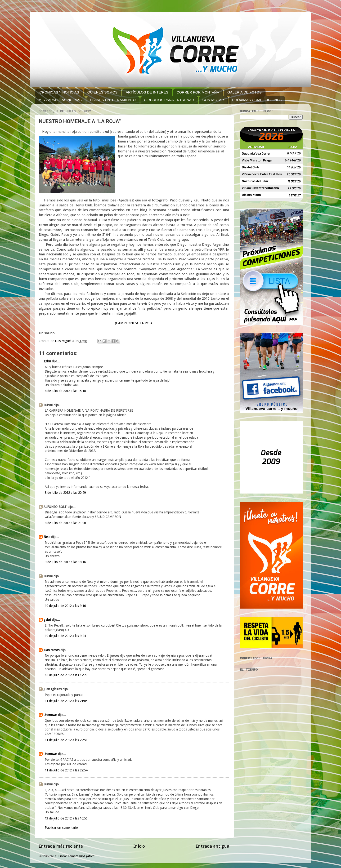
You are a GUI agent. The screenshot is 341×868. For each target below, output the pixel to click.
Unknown (50, 715)
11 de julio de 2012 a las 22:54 (66, 770)
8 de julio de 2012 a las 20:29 (65, 493)
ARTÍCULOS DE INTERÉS (147, 92)
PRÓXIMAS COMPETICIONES (257, 100)
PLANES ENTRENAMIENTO (113, 100)
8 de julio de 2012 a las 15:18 (65, 391)
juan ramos (52, 650)
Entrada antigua (212, 846)
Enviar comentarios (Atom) (77, 856)
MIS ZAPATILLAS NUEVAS (60, 100)
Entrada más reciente (61, 846)
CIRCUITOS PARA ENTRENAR (169, 100)
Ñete (47, 537)
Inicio (139, 846)
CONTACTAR (213, 100)
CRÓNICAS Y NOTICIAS (59, 92)
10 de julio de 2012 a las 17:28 (66, 675)
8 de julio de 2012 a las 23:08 (65, 523)
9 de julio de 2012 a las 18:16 (65, 562)
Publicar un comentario (61, 828)
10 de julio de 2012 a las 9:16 (65, 606)
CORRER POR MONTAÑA (198, 92)
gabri (47, 361)
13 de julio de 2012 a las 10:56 (66, 818)
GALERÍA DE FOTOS (245, 92)
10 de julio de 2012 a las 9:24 (65, 636)
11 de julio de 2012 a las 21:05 (66, 701)
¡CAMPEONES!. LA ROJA (134, 323)
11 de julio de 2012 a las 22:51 (66, 740)
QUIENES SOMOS (103, 92)
